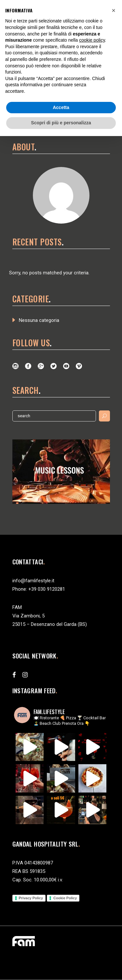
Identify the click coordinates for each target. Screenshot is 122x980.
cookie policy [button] (92, 40)
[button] (114, 10)
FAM (17, 607)
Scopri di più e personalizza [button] (61, 123)
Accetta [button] (61, 107)
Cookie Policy (65, 898)
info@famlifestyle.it (33, 581)
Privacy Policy (31, 898)
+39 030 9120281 (47, 589)
